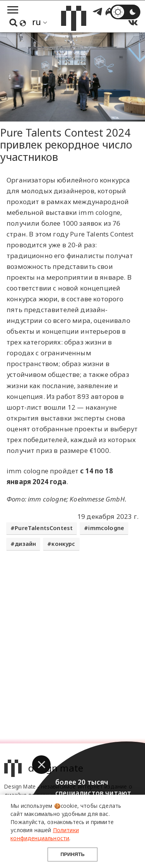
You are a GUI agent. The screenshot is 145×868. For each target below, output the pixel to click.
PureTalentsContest (44, 528)
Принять (72, 854)
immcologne (106, 528)
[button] (41, 765)
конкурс (63, 544)
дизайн (25, 544)
